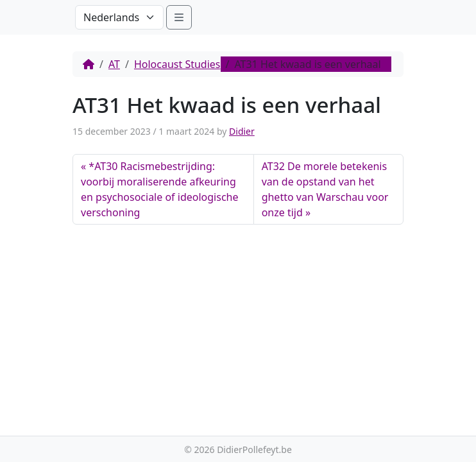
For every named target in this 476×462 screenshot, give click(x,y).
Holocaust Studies (177, 64)
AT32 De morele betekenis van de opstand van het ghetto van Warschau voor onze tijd (325, 189)
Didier (242, 131)
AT (114, 64)
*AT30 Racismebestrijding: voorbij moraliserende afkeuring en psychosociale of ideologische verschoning (159, 189)
